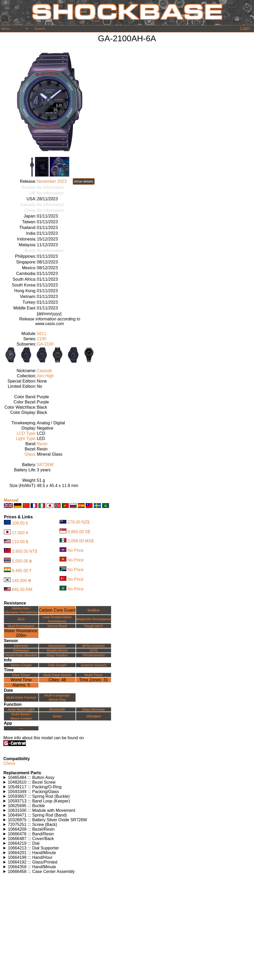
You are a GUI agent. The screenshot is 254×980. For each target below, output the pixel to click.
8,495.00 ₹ (22, 571)
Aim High (45, 376)
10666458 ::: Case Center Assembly (41, 872)
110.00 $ (20, 542)
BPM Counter (94, 646)
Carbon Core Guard (57, 610)
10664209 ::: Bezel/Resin (31, 829)
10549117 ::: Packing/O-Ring (35, 787)
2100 (42, 339)
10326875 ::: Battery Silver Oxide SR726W (47, 820)
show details (83, 181)
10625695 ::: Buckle (26, 806)
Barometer (57, 646)
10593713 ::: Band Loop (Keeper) (39, 801)
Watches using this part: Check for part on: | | (127, 778)
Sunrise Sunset (94, 665)
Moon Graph (21, 665)
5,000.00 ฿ (22, 561)
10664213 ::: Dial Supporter (33, 848)
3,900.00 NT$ (24, 551)
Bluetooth (57, 709)
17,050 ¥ (20, 533)
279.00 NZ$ (78, 522)
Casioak (44, 371)
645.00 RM (22, 589)
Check (9, 763)
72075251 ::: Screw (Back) (33, 825)
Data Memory (94, 709)
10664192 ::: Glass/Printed (33, 862)
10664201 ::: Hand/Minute (32, 853)
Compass (21, 650)
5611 (42, 334)
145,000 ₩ (21, 581)
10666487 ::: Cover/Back (31, 839)
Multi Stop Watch (57, 675)
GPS (94, 650)
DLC (21, 619)
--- (21, 728)
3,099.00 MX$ (80, 541)
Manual (11, 500)
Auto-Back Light (21, 709)
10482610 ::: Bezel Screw (32, 782)
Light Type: (26, 439)
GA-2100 (45, 344)
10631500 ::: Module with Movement (42, 810)
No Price (75, 550)
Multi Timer (94, 675)
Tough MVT (94, 626)
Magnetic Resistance (94, 619)
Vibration (94, 716)
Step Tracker (57, 655)
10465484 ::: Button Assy (31, 777)
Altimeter (21, 646)
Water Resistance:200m (21, 633)
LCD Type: (27, 433)
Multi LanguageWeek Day (57, 697)
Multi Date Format (21, 697)
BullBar (94, 610)
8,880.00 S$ (79, 532)
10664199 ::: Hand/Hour (30, 857)
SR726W (45, 465)
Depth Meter (57, 650)
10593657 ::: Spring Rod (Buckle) (39, 796)
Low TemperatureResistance (57, 619)
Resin (42, 444)
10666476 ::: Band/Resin (31, 834)
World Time (21, 680)
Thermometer (94, 655)
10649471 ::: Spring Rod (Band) (37, 815)
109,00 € (20, 523)
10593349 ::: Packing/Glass (33, 792)
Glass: (30, 454)
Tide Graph (57, 665)
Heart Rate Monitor (21, 655)
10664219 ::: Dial (24, 843)
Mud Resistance (21, 626)
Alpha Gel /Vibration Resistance (21, 610)
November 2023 (52, 181)
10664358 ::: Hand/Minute (32, 867)
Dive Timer (21, 675)
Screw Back (57, 626)
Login (245, 28)
